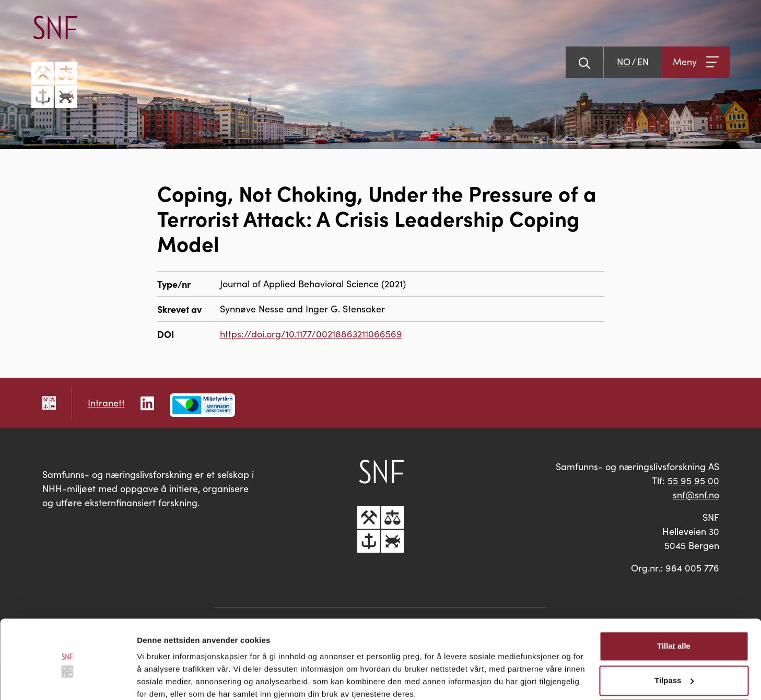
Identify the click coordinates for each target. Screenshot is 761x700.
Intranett (106, 403)
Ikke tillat (674, 671)
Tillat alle (674, 603)
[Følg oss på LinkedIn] (147, 402)
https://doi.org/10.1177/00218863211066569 (311, 334)
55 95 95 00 (693, 481)
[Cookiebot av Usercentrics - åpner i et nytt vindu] (68, 680)
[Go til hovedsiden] (54, 62)
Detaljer (151, 679)
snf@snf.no (696, 495)
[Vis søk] (584, 62)
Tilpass (674, 637)
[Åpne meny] (696, 62)
